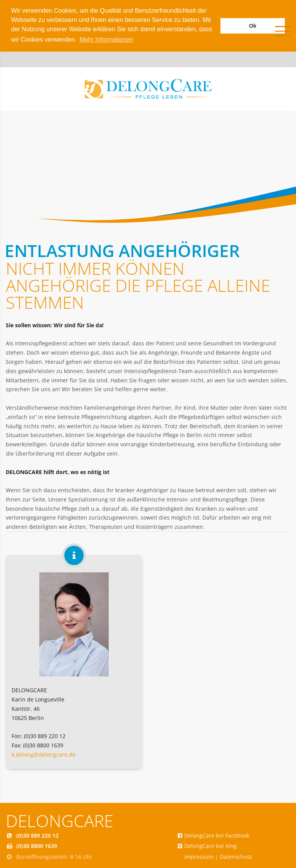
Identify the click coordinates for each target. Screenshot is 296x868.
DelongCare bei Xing (210, 846)
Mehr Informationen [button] (106, 40)
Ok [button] (253, 26)
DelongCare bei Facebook (217, 835)
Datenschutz (236, 857)
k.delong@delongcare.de (44, 754)
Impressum (199, 857)
